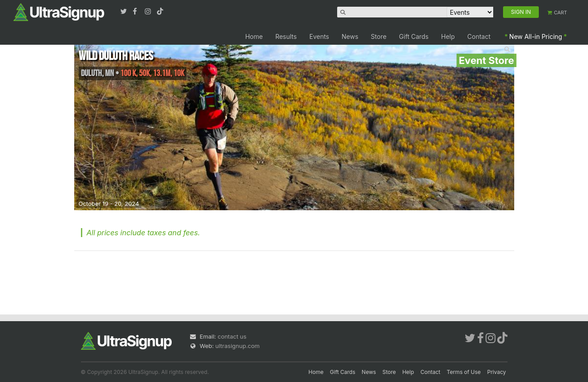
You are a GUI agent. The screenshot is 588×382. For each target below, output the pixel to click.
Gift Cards (414, 36)
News (350, 36)
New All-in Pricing (536, 36)
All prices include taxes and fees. (144, 233)
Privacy (497, 372)
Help (448, 36)
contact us (232, 336)
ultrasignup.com (238, 346)
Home (254, 36)
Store (379, 36)
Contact (479, 36)
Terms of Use (464, 372)
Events (319, 36)
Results (286, 36)
